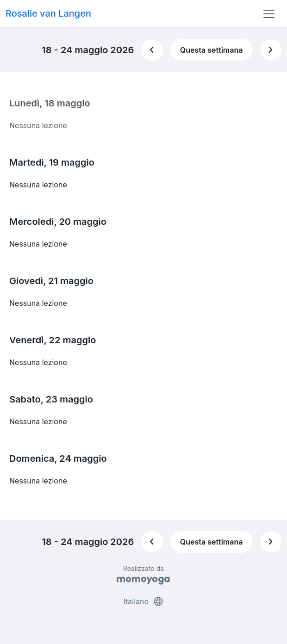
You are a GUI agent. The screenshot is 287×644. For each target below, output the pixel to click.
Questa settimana (212, 50)
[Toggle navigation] (269, 14)
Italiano (143, 601)
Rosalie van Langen (48, 13)
